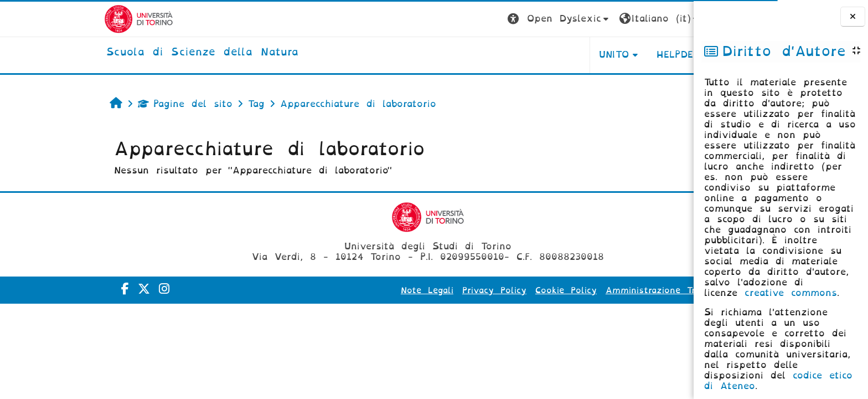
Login (649, 19)
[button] (479, 19)
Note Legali (346, 290)
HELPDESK (601, 55)
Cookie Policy (485, 290)
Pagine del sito (104, 104)
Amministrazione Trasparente (591, 290)
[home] (122, 53)
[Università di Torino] (58, 19)
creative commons (791, 293)
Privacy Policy (414, 290)
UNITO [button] (533, 55)
